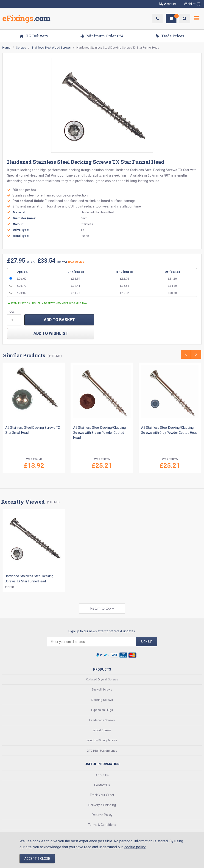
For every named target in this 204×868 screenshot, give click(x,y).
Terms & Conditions (102, 824)
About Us (102, 775)
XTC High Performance (102, 750)
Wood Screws (102, 730)
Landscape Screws (102, 720)
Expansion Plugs (102, 710)
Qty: (12, 311)
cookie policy (135, 847)
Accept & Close (37, 859)
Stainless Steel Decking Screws (154, 170)
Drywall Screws (102, 689)
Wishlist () (192, 4)
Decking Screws (102, 700)
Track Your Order (102, 795)
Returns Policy (102, 815)
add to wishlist (51, 333)
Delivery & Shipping (102, 805)
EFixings (26, 19)
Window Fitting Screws (102, 740)
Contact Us (102, 785)
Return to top (102, 608)
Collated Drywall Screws (102, 679)
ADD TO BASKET (59, 320)
